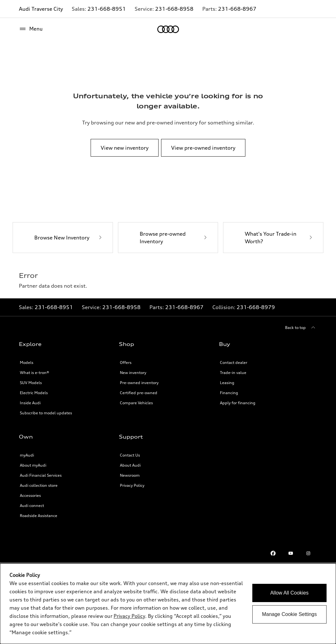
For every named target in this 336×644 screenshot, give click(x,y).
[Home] (168, 29)
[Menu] (31, 29)
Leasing (227, 383)
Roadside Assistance (39, 516)
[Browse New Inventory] (63, 238)
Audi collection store (39, 485)
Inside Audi (30, 403)
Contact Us (130, 455)
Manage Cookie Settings (289, 614)
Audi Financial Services (41, 475)
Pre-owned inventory (139, 383)
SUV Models (31, 383)
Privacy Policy (129, 616)
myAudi (27, 455)
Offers (126, 362)
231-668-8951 (107, 9)
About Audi (130, 465)
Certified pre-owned (139, 393)
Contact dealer (234, 362)
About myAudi (33, 465)
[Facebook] (273, 553)
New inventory (133, 373)
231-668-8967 (237, 9)
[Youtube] (291, 553)
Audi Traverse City (41, 9)
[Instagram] (308, 553)
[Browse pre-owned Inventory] (168, 238)
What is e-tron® (34, 373)
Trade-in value (233, 373)
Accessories (30, 495)
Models (27, 362)
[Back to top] (301, 328)
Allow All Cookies (289, 593)
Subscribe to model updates (46, 413)
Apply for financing (238, 403)
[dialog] (168, 604)
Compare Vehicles (136, 403)
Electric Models (34, 393)
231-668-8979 (256, 307)
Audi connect (32, 506)
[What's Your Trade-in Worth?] (273, 238)
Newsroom (130, 475)
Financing (229, 393)
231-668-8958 (174, 9)
